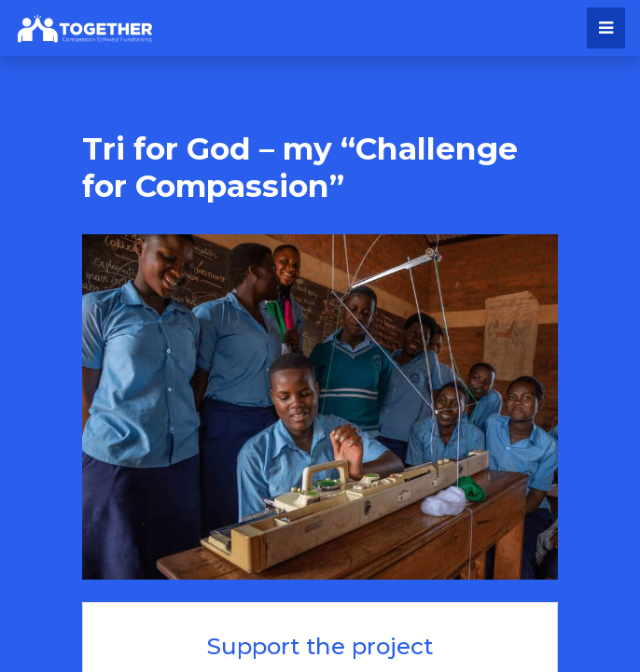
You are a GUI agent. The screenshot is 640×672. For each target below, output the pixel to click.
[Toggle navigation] (606, 28)
